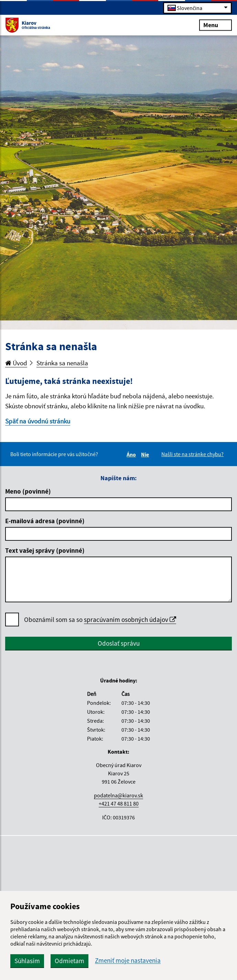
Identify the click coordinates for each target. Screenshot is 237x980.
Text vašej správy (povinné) (45, 550)
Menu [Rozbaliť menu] (216, 25)
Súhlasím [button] (27, 961)
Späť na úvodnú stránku (38, 421)
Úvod (16, 363)
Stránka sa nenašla (62, 363)
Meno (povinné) (28, 491)
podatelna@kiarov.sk (118, 795)
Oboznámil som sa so (100, 620)
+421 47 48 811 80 (119, 804)
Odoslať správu (119, 643)
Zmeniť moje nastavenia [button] (128, 961)
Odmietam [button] (69, 961)
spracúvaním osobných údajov (130, 620)
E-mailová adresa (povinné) (45, 521)
